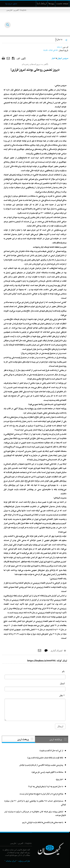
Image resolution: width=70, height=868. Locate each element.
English (23, 10)
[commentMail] (35, 689)
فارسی (9, 10)
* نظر (62, 695)
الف (18, 58)
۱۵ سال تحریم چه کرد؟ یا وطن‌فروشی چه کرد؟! (46, 787)
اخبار (54, 58)
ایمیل (62, 683)
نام (63, 671)
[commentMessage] (35, 710)
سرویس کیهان (63, 58)
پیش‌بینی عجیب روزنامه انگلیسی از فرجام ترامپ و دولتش (41, 765)
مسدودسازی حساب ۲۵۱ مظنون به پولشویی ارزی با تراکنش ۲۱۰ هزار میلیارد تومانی (35, 803)
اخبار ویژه (60, 780)
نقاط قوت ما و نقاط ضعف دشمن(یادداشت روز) (45, 758)
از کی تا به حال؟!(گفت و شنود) (51, 751)
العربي (16, 10)
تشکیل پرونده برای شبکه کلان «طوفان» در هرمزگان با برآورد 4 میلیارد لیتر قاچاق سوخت (35, 814)
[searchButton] (8, 25)
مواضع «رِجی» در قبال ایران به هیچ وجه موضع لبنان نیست (41, 794)
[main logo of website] (46, 22)
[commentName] (35, 677)
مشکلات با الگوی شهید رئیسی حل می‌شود (47, 772)
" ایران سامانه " (11, 861)
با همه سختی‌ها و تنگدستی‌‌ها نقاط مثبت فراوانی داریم (43, 823)
